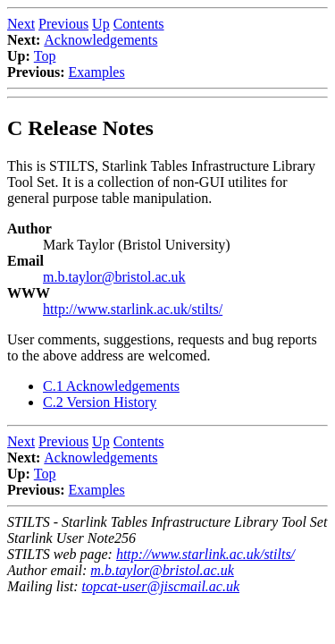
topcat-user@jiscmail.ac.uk (161, 586)
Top (45, 56)
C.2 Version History (100, 402)
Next (21, 24)
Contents (139, 24)
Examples (97, 72)
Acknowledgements (100, 40)
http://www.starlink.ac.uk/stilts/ (133, 309)
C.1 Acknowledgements (111, 386)
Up (101, 24)
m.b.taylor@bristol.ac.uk (114, 277)
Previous (63, 24)
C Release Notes (80, 128)
